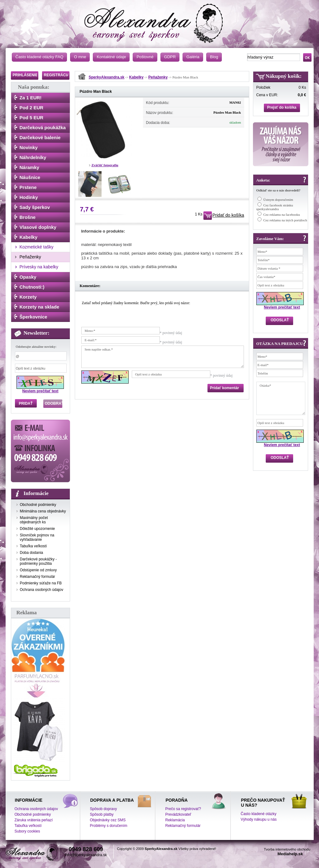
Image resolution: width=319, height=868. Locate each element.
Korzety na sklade (40, 307)
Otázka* (281, 398)
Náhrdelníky (33, 157)
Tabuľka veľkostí (33, 546)
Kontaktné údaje (111, 57)
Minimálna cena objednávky (43, 511)
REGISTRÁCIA (57, 75)
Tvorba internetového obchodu (287, 849)
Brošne (28, 217)
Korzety (28, 297)
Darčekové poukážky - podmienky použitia (38, 561)
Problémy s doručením (109, 826)
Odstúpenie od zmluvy (38, 570)
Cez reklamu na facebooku (282, 215)
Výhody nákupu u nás (259, 819)
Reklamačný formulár (38, 577)
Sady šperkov (35, 207)
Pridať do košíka (228, 215)
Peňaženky (30, 257)
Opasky (28, 277)
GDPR (170, 57)
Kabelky (29, 237)
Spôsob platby (102, 814)
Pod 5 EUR (32, 118)
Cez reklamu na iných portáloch (285, 220)
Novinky (29, 147)
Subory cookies (27, 831)
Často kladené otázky (259, 814)
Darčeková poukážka (43, 127)
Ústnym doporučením (278, 200)
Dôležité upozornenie (38, 529)
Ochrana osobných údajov (42, 590)
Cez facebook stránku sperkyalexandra (275, 207)
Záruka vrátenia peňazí (34, 820)
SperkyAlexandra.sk (107, 77)
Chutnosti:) (32, 287)
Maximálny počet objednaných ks (34, 520)
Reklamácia (175, 820)
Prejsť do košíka (282, 107)
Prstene (28, 187)
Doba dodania (32, 553)
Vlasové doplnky (38, 227)
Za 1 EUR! (31, 98)
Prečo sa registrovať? (183, 809)
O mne (80, 57)
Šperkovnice (33, 317)
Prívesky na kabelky (39, 267)
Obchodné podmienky (38, 505)
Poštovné (145, 57)
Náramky (29, 167)
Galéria (193, 57)
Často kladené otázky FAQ (40, 57)
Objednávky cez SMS (108, 820)
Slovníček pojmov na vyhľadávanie (37, 537)
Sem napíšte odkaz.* (163, 357)
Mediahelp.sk (290, 854)
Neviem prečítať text (40, 391)
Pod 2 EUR (32, 108)
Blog (214, 57)
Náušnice (30, 177)
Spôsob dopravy (104, 809)
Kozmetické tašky (37, 247)
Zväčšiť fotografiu (105, 165)
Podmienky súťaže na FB (41, 583)
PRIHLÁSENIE (25, 75)
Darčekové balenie (40, 137)
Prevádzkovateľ (178, 814)
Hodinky (29, 197)
